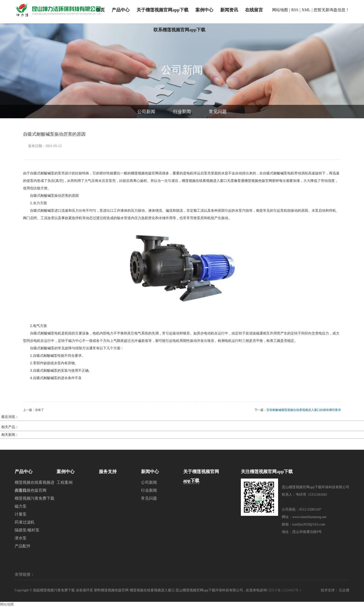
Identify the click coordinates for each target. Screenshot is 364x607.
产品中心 (121, 10)
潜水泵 (21, 538)
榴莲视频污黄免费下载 (35, 498)
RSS (295, 10)
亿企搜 (344, 590)
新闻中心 (150, 472)
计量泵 (21, 514)
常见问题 (218, 112)
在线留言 (254, 10)
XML (306, 10)
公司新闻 (146, 112)
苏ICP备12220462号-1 (285, 590)
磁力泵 (21, 506)
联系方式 (191, 482)
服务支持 (108, 472)
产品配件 (23, 546)
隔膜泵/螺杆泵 (27, 530)
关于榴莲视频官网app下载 (163, 10)
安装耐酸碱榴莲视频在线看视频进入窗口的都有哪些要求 (304, 410)
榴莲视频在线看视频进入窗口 (35, 483)
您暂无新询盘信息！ (331, 10)
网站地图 (280, 10)
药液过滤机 (25, 522)
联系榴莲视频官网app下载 (179, 30)
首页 (100, 10)
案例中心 (204, 10)
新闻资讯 (229, 10)
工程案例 (65, 482)
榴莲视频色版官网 (31, 490)
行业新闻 (182, 112)
